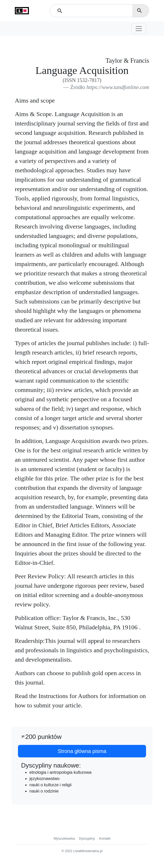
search (140, 11)
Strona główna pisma (82, 751)
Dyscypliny (87, 838)
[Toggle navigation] (139, 29)
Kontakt (105, 838)
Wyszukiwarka (64, 838)
